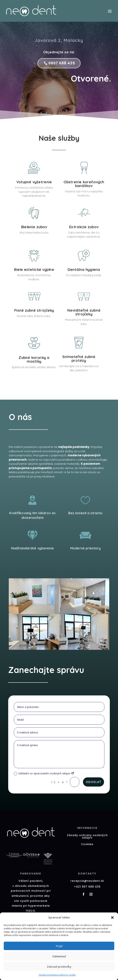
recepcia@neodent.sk (87, 881)
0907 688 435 (62, 63)
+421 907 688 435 (87, 887)
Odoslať (93, 782)
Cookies (87, 844)
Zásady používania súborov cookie (57, 975)
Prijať (59, 946)
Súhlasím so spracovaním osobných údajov (44, 773)
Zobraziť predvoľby (59, 967)
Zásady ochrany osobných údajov (87, 836)
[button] (112, 918)
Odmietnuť (59, 956)
